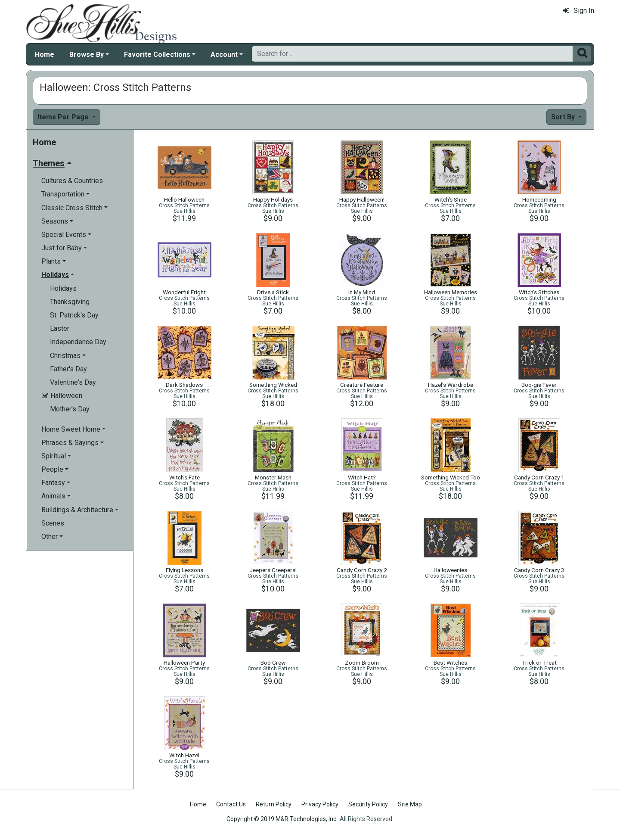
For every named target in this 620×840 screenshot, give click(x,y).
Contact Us (231, 804)
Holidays (63, 288)
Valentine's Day (73, 382)
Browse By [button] (87, 54)
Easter (60, 328)
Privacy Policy (320, 804)
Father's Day (68, 369)
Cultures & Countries (72, 181)
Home (45, 54)
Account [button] (224, 54)
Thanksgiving (70, 302)
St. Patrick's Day (74, 315)
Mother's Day (70, 409)
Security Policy (368, 804)
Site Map (410, 804)
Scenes (53, 523)
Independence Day (78, 342)
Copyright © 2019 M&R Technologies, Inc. (282, 819)
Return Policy (274, 804)
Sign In (579, 11)
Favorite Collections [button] (157, 54)
